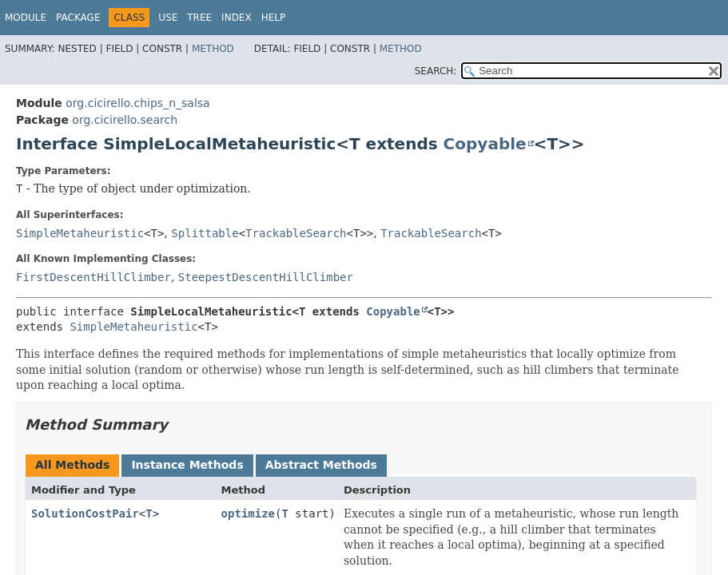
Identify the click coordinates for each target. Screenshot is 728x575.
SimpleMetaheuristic (80, 233)
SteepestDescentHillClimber (266, 277)
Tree (199, 18)
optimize (248, 514)
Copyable (485, 144)
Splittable (205, 233)
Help (274, 18)
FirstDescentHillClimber (93, 277)
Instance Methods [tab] (187, 465)
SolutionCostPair (85, 514)
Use (168, 18)
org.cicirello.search (125, 120)
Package (78, 18)
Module (26, 18)
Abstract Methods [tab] (321, 465)
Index (237, 18)
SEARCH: (436, 71)
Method (213, 49)
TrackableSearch (296, 233)
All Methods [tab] (72, 465)
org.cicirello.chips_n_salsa (137, 103)
